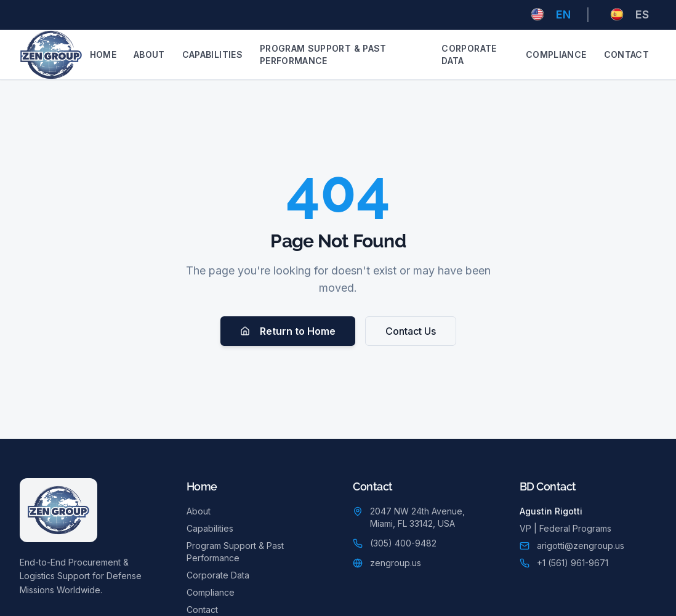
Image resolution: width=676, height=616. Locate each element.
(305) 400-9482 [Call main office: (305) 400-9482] (403, 543)
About (149, 54)
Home (103, 54)
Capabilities (212, 54)
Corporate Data (469, 54)
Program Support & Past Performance (323, 54)
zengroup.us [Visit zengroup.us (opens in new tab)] (396, 563)
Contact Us (411, 331)
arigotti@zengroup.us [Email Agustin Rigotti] (581, 546)
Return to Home (288, 331)
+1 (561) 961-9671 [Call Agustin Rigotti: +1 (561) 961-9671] (573, 563)
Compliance (556, 54)
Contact (626, 54)
